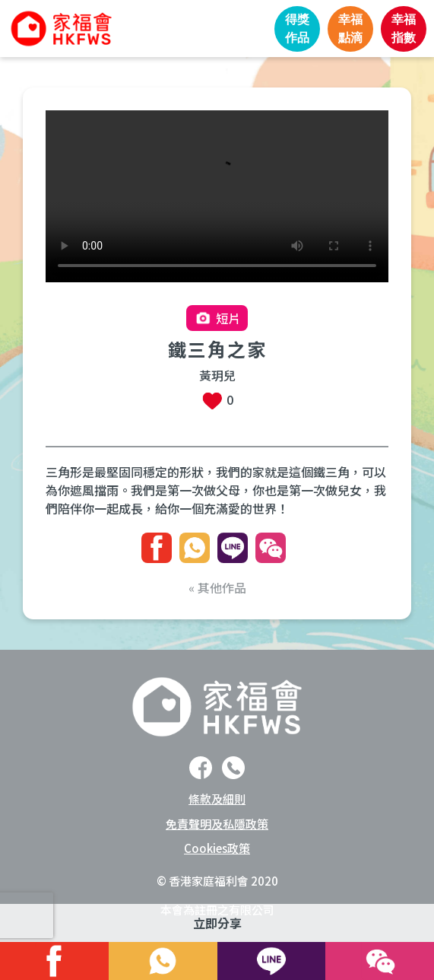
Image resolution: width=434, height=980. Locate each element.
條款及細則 (217, 799)
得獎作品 (297, 29)
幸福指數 (404, 29)
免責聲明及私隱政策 (217, 824)
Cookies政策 (217, 848)
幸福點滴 (350, 29)
